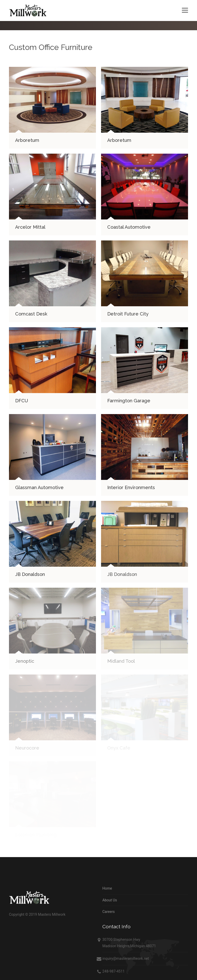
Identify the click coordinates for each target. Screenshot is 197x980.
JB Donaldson (30, 574)
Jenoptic (25, 661)
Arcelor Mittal (30, 227)
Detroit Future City (128, 314)
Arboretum (27, 140)
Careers (109, 912)
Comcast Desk (31, 314)
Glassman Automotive (39, 487)
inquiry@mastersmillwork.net (126, 958)
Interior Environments (131, 487)
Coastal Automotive (129, 227)
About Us (110, 900)
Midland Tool (121, 661)
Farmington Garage (129, 401)
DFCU (22, 401)
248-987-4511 (114, 971)
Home (107, 888)
